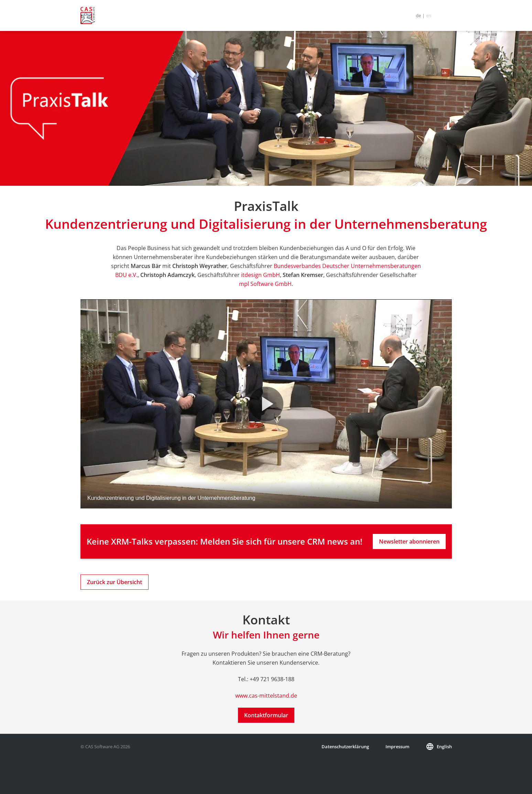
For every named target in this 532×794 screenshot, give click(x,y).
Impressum (397, 747)
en (429, 16)
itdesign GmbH (260, 275)
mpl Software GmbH (265, 284)
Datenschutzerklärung (345, 747)
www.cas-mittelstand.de (266, 696)
